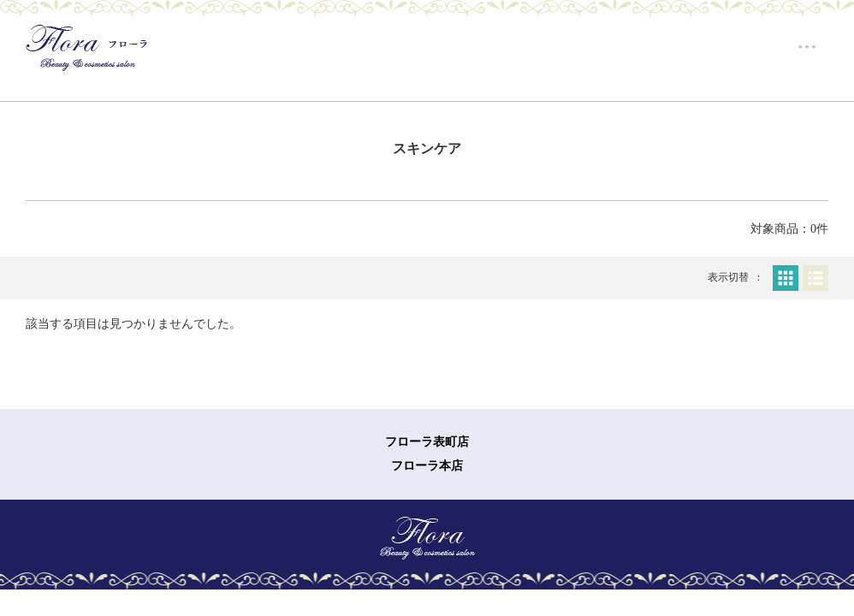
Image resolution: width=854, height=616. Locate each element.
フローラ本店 (427, 466)
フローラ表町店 (427, 442)
